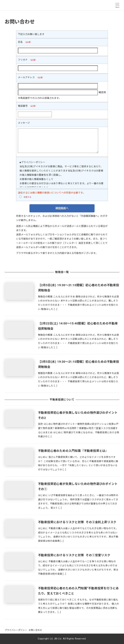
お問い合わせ (35, 630)
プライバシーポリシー (16, 630)
